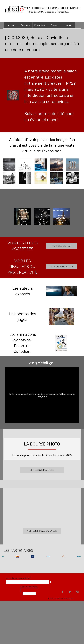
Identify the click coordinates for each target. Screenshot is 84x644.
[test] (61, 246)
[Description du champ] (50, 582)
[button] (61, 291)
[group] (42, 556)
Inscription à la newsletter (18, 578)
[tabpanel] (54, 10)
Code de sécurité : (29, 587)
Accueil (11, 25)
